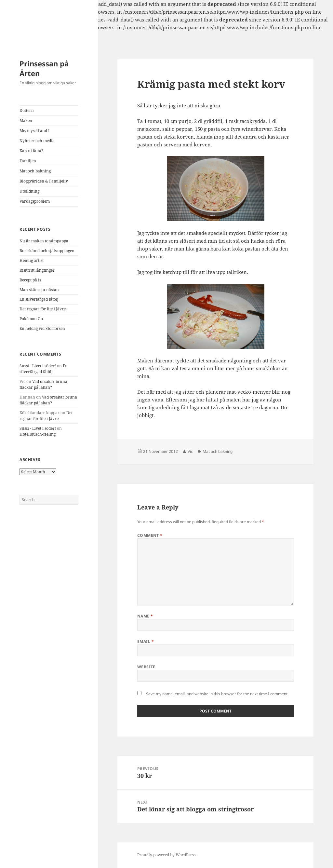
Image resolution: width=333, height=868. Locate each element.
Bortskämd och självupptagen (47, 251)
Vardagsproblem (35, 201)
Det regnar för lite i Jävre (43, 309)
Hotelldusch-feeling (38, 434)
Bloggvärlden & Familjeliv (44, 181)
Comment (150, 535)
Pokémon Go (31, 319)
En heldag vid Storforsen (42, 328)
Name (145, 616)
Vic (190, 451)
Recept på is (30, 280)
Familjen (28, 161)
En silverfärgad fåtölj (39, 299)
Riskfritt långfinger (37, 270)
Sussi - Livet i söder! (38, 366)
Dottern (27, 110)
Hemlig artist (32, 260)
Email (146, 641)
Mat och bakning (35, 171)
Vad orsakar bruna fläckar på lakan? (43, 384)
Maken (26, 121)
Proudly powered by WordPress (166, 855)
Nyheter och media (37, 141)
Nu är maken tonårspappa (44, 241)
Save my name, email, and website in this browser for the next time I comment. (217, 694)
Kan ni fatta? (31, 151)
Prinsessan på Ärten (44, 68)
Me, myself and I (34, 131)
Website (146, 667)
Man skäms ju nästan (39, 290)
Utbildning (29, 191)
